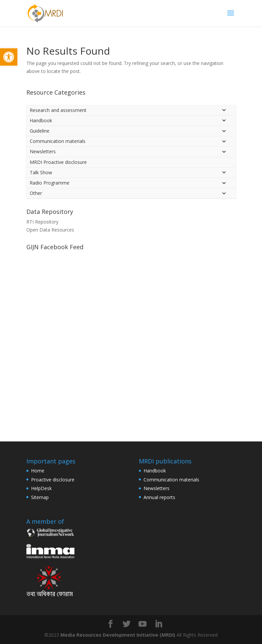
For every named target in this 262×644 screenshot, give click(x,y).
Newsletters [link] (157, 488)
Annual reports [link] (159, 497)
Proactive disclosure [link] (53, 480)
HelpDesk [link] (41, 488)
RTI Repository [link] (42, 222)
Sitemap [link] (40, 497)
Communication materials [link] (171, 480)
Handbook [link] (155, 471)
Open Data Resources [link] (50, 230)
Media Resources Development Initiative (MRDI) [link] (118, 635)
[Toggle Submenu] (224, 110)
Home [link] (38, 471)
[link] (9, 57)
